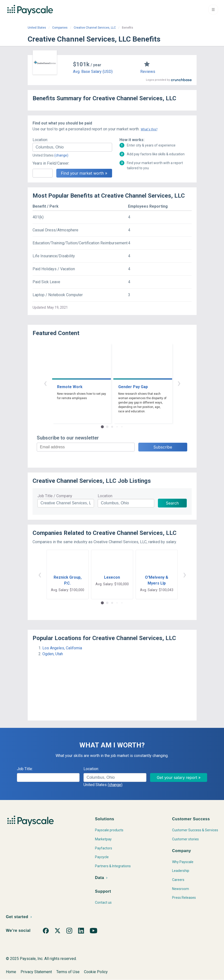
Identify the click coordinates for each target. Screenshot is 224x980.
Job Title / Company (55, 496)
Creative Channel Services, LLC (95, 28)
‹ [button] (45, 383)
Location (105, 496)
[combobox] (72, 147)
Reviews (148, 72)
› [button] (179, 383)
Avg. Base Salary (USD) (93, 72)
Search (172, 503)
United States (37, 28)
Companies (60, 28)
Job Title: (25, 769)
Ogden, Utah (53, 654)
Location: (40, 140)
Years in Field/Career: (51, 163)
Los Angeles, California (62, 648)
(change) (61, 155)
